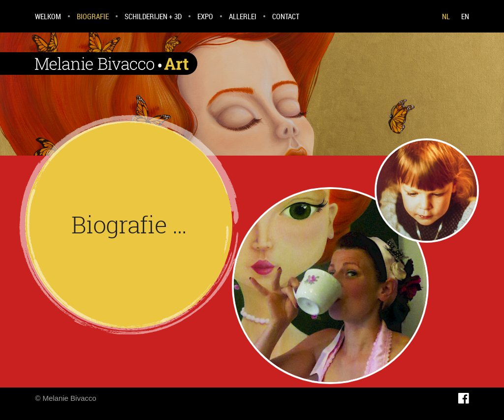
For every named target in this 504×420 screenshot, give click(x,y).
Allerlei (243, 16)
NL (446, 16)
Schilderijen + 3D (153, 16)
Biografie (93, 16)
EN (465, 16)
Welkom (48, 16)
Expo (205, 16)
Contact (286, 16)
